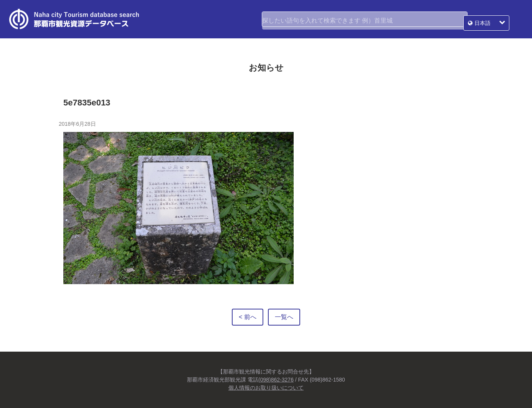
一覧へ (284, 317)
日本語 (496, 19)
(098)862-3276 (276, 380)
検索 (457, 19)
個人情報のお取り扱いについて (266, 388)
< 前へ (248, 317)
